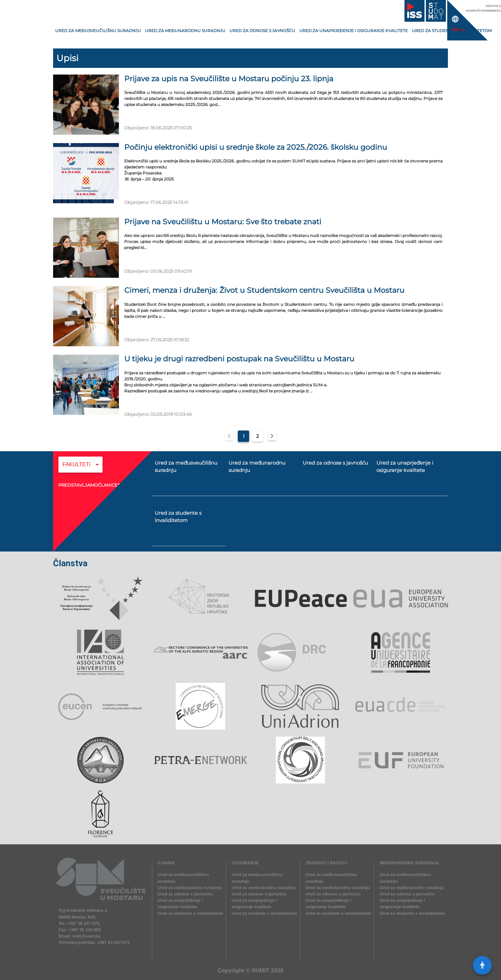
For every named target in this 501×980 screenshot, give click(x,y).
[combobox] (80, 469)
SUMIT (260, 970)
